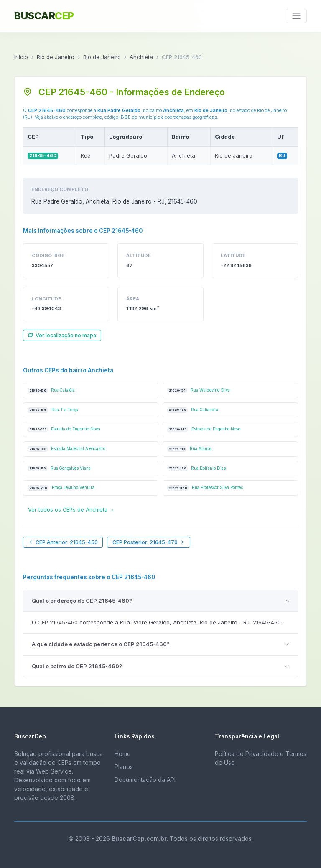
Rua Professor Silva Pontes (205, 488)
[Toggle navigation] (296, 16)
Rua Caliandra (193, 410)
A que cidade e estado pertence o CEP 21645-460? (101, 644)
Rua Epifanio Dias (196, 469)
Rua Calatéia (51, 391)
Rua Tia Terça (53, 410)
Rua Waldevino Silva (199, 391)
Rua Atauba (190, 449)
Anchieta (141, 57)
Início (21, 57)
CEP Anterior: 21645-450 (63, 542)
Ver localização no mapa (62, 335)
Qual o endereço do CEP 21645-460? (82, 601)
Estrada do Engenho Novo (64, 429)
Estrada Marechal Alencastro (66, 449)
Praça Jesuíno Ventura (61, 488)
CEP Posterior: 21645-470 (149, 542)
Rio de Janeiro (56, 57)
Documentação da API (145, 780)
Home (123, 754)
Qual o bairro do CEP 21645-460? (77, 666)
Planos (124, 767)
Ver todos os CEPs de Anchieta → (71, 510)
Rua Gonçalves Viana (59, 469)
